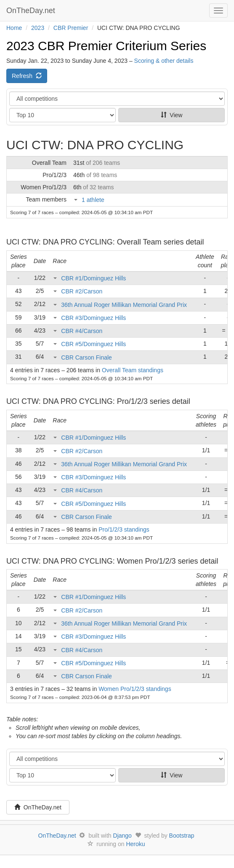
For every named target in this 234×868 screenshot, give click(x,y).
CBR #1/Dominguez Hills (93, 278)
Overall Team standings (133, 370)
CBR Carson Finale (86, 357)
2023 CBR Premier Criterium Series (106, 46)
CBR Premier (71, 28)
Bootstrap (182, 836)
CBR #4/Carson (82, 331)
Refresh (27, 76)
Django (122, 836)
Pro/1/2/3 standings (124, 529)
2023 (38, 28)
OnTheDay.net (32, 11)
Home (14, 28)
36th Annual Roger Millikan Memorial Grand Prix (124, 305)
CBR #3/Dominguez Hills (93, 318)
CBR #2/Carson (82, 291)
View (172, 115)
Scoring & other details (164, 61)
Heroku (135, 844)
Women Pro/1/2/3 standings (135, 689)
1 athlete (93, 200)
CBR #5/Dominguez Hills (93, 344)
